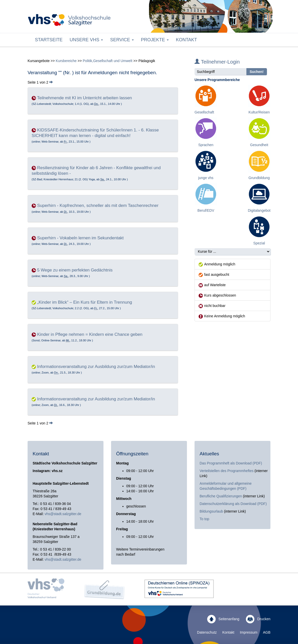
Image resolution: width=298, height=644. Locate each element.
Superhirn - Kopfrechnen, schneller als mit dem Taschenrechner (98, 206)
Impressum (249, 632)
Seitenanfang (223, 619)
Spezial (259, 243)
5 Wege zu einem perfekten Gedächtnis (75, 270)
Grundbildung (259, 178)
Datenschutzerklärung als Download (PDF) (233, 504)
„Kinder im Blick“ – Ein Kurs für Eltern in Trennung (85, 302)
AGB (267, 632)
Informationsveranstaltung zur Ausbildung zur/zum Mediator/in (96, 367)
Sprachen (206, 145)
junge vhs (206, 178)
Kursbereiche (66, 61)
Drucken (258, 619)
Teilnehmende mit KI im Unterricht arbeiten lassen (84, 98)
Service (122, 40)
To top (204, 519)
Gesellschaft (204, 112)
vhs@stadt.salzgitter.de (63, 514)
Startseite (49, 40)
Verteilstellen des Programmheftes (227, 471)
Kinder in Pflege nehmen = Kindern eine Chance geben (90, 334)
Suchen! (257, 72)
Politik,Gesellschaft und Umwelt (108, 61)
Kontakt (186, 40)
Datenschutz (207, 632)
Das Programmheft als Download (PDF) (231, 463)
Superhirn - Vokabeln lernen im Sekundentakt (80, 238)
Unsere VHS (86, 40)
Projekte (155, 40)
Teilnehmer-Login (217, 62)
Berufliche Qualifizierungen (221, 496)
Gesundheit (259, 145)
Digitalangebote (260, 210)
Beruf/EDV (206, 210)
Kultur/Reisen (259, 112)
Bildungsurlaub (211, 511)
